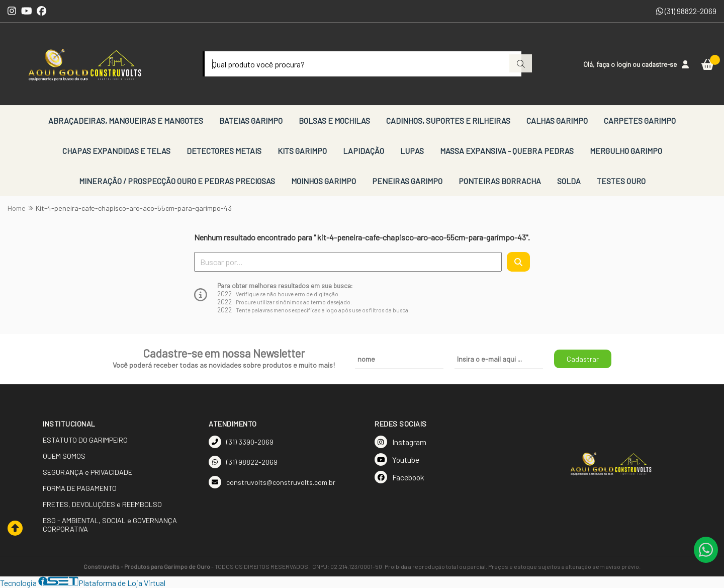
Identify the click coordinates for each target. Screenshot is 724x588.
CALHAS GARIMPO (557, 120)
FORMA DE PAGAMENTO (80, 488)
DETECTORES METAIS (224, 151)
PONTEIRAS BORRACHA (500, 181)
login (624, 64)
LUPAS (412, 151)
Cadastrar (583, 359)
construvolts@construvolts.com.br (272, 482)
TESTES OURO (621, 181)
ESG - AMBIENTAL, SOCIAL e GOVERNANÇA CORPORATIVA (110, 525)
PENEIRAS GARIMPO (407, 181)
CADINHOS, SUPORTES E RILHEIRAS (448, 120)
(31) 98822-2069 (686, 11)
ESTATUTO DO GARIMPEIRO (85, 440)
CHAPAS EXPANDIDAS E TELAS (116, 151)
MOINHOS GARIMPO (324, 181)
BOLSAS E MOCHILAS (334, 120)
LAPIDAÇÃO (364, 151)
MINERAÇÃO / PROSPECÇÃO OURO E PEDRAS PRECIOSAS (177, 181)
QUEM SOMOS (64, 456)
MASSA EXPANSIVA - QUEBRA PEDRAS (507, 151)
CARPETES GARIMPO (640, 120)
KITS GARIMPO (302, 151)
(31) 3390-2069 (241, 442)
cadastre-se (659, 64)
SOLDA (569, 181)
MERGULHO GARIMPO (626, 151)
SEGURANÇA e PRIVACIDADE (87, 472)
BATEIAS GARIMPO (251, 120)
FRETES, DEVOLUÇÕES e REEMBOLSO (102, 504)
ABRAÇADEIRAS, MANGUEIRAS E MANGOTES (126, 120)
